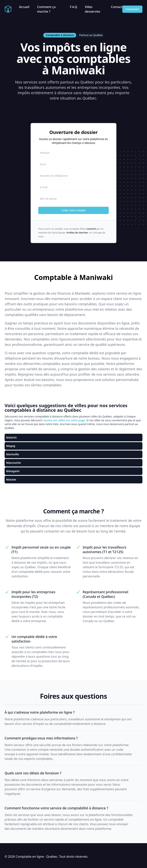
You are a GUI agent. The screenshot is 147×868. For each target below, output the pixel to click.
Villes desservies (92, 9)
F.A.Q (73, 7)
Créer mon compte (73, 210)
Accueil (24, 7)
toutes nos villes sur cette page (64, 420)
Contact (116, 7)
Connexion (132, 9)
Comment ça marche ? (46, 9)
